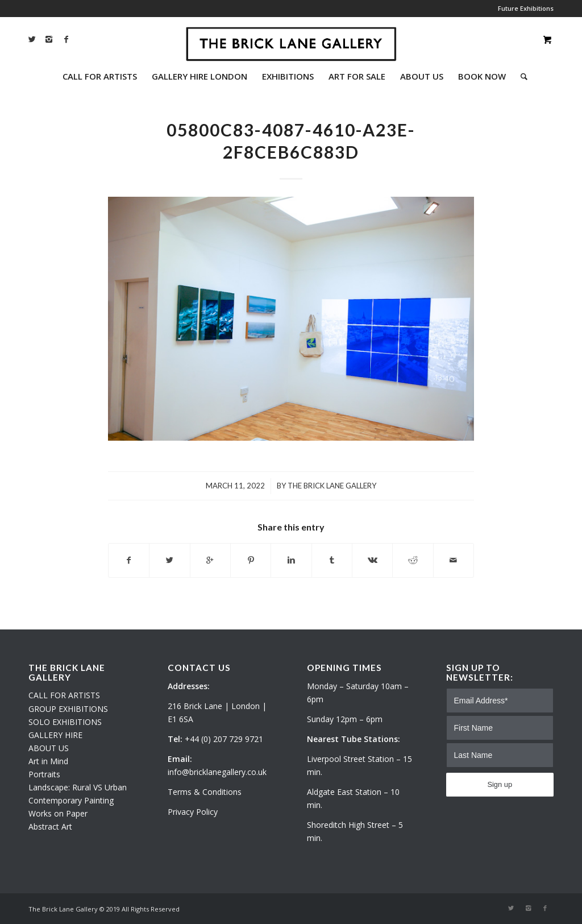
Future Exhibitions (526, 8)
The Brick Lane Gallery (332, 486)
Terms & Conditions (205, 792)
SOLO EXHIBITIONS (65, 722)
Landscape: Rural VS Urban (78, 787)
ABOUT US (49, 748)
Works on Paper (58, 813)
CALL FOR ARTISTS (64, 695)
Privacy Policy (193, 812)
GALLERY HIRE (55, 735)
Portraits (44, 774)
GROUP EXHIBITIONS (68, 709)
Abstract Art (50, 826)
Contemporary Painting (71, 800)
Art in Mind (48, 761)
